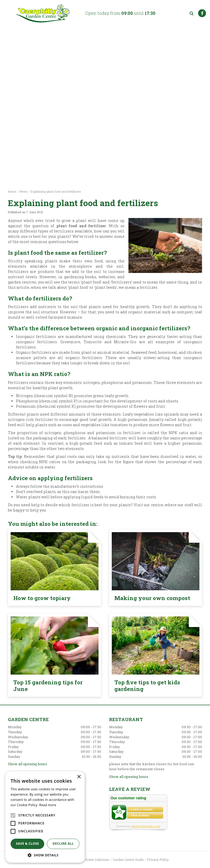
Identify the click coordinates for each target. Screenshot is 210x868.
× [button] (79, 777)
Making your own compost (152, 598)
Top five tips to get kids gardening (147, 686)
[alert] (45, 817)
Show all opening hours (28, 764)
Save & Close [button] (27, 844)
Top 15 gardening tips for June (48, 686)
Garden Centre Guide (128, 860)
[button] (45, 855)
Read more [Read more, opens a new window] (48, 805)
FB (202, 13)
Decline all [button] (63, 844)
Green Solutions (97, 860)
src (191, 13)
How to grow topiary (42, 598)
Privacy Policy (158, 860)
